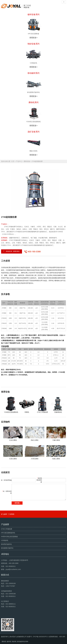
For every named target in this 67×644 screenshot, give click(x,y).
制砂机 (14, 641)
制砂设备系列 (33, 44)
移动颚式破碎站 (6, 544)
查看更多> (33, 38)
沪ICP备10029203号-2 (40, 637)
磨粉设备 (27, 161)
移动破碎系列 (33, 73)
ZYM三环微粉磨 (7, 529)
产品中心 (19, 161)
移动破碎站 (21, 641)
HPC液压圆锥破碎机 (8, 533)
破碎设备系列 (33, 14)
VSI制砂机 (5, 540)
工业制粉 (11, 514)
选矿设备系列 (33, 132)
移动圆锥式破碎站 (7, 548)
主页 (13, 161)
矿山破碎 (4, 514)
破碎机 (9, 641)
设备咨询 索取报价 (12, 251)
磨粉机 (4, 641)
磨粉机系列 (33, 102)
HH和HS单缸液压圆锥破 (9, 537)
